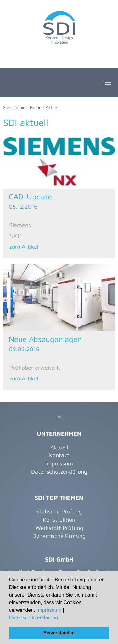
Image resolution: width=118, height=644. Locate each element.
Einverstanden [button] (59, 633)
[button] (60, 618)
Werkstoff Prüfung (59, 528)
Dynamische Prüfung (59, 536)
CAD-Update (30, 197)
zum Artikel (24, 247)
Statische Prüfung (59, 511)
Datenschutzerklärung (34, 618)
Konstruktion (59, 520)
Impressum (49, 610)
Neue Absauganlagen (45, 339)
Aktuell (52, 107)
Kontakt (59, 455)
